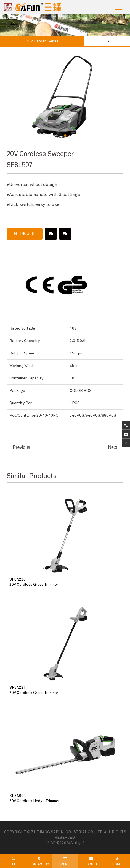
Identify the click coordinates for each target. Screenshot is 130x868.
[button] (65, 136)
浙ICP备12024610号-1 (65, 843)
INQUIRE (25, 234)
